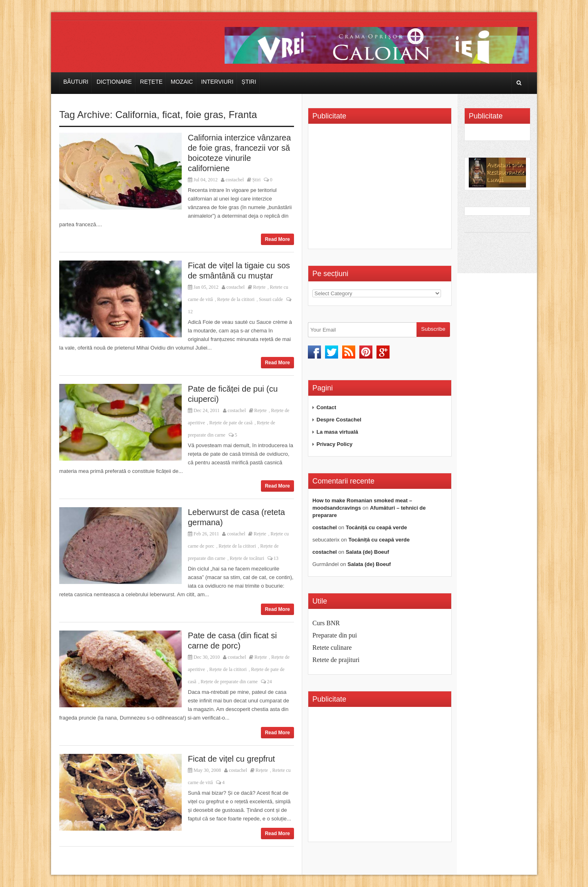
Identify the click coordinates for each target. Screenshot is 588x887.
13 (273, 558)
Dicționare (114, 82)
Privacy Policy (334, 444)
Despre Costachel (339, 420)
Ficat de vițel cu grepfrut (231, 759)
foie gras (205, 115)
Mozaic (182, 82)
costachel (235, 180)
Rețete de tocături (247, 558)
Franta (243, 115)
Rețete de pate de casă (231, 423)
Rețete (151, 82)
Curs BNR (326, 623)
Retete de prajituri (336, 660)
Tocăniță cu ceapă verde (376, 527)
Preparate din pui (335, 635)
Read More (277, 239)
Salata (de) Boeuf (367, 552)
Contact (326, 407)
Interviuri (217, 82)
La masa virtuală (337, 432)
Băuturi (76, 82)
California (136, 115)
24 (266, 682)
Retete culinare (332, 647)
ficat (171, 115)
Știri (249, 82)
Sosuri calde (271, 299)
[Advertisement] (381, 189)
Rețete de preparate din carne (229, 682)
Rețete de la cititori (236, 299)
